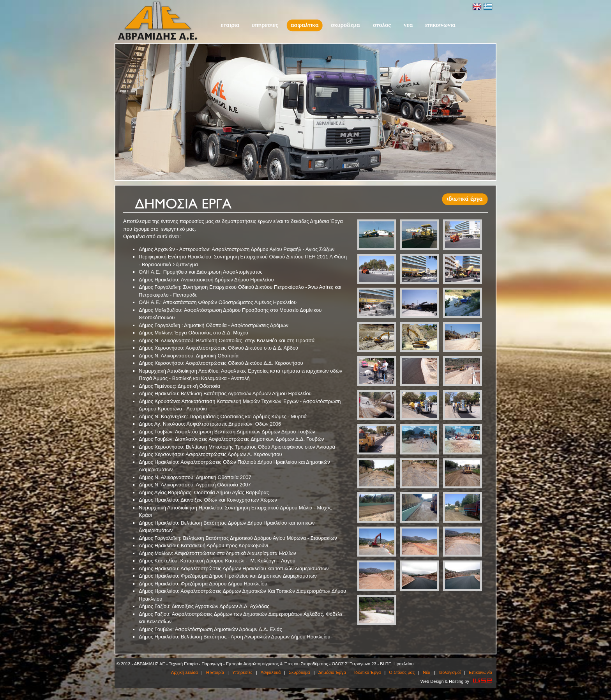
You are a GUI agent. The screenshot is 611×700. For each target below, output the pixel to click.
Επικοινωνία (440, 26)
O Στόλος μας (382, 26)
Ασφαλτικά (305, 26)
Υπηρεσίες (265, 26)
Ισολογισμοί (449, 672)
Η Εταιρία (230, 26)
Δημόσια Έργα (332, 672)
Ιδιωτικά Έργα (367, 672)
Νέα (408, 26)
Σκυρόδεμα (345, 26)
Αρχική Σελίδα (185, 672)
